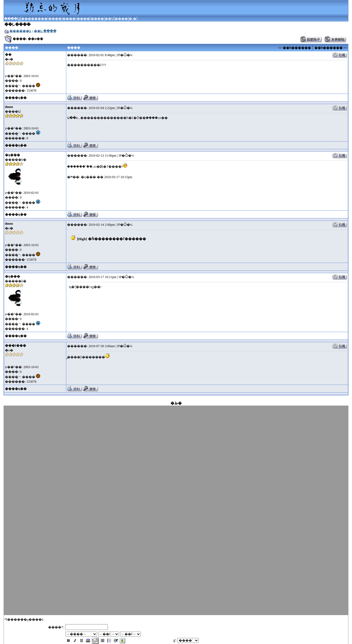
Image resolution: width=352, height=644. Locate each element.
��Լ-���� (45, 31)
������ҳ (20, 31)
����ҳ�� (16, 98)
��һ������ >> (331, 48)
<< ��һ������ (295, 48)
